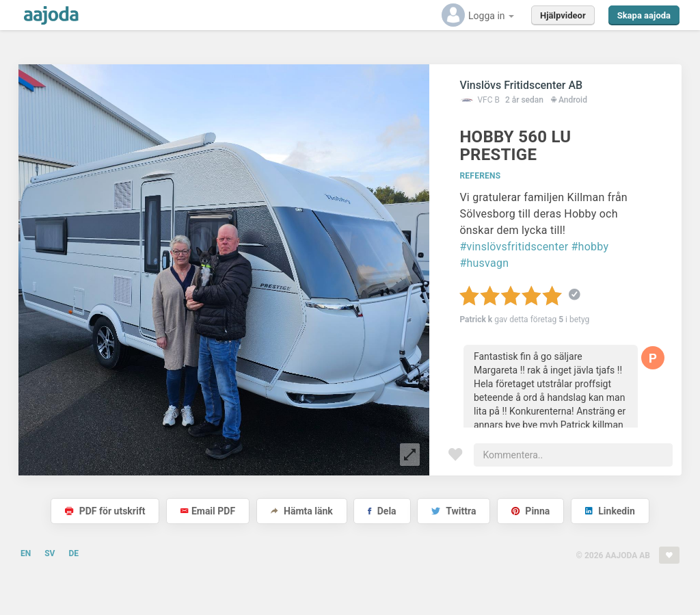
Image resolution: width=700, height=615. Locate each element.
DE (73, 553)
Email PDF (208, 511)
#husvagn (484, 263)
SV (50, 553)
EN (26, 553)
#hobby (590, 247)
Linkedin (610, 511)
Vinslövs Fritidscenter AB (521, 85)
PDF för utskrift (105, 511)
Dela (382, 511)
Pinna (530, 511)
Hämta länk (302, 511)
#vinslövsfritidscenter (514, 247)
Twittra (454, 511)
